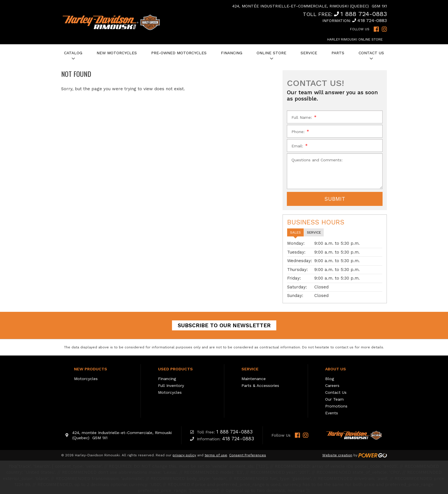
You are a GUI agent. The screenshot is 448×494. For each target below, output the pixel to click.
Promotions (336, 406)
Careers (332, 385)
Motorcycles (86, 379)
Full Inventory (171, 385)
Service (250, 369)
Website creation (337, 455)
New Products (91, 369)
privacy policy (184, 455)
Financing (167, 379)
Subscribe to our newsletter (224, 325)
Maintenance (254, 379)
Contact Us (336, 392)
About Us (336, 369)
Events (332, 413)
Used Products (175, 369)
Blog (330, 379)
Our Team (334, 399)
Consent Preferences (248, 455)
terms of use (216, 455)
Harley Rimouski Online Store (355, 39)
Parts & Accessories (260, 385)
